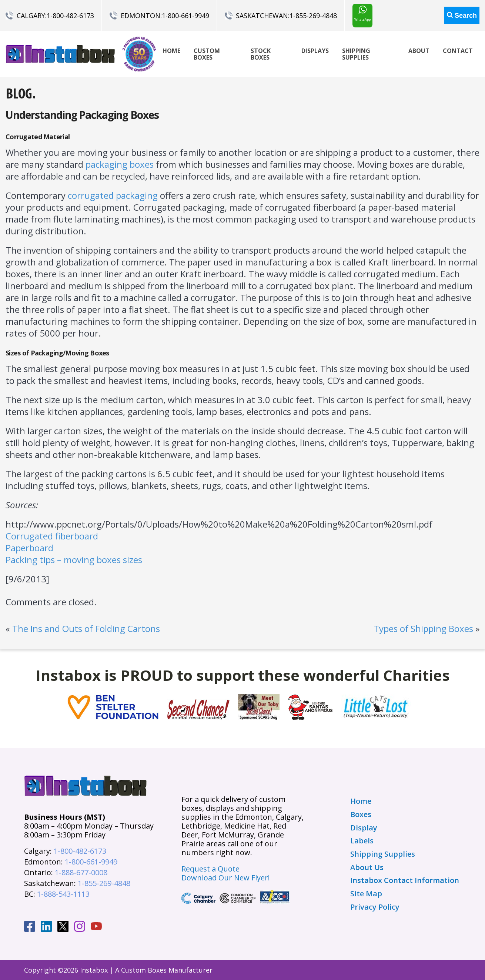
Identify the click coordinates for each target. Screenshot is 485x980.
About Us (367, 867)
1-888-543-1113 (63, 894)
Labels (362, 841)
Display (364, 828)
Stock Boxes (261, 54)
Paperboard (29, 548)
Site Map (366, 894)
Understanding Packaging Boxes (82, 115)
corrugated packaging (113, 195)
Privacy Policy (375, 907)
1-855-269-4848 (313, 16)
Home (171, 51)
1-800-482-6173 (70, 16)
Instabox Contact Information (405, 880)
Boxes (361, 815)
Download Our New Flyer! (226, 878)
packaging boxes (120, 164)
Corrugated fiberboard (52, 536)
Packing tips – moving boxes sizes (74, 560)
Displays (315, 51)
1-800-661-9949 (185, 16)
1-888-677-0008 (81, 872)
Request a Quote (210, 869)
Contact (458, 51)
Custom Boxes (207, 54)
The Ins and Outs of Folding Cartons (86, 628)
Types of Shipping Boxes (423, 628)
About (419, 51)
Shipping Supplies (356, 54)
